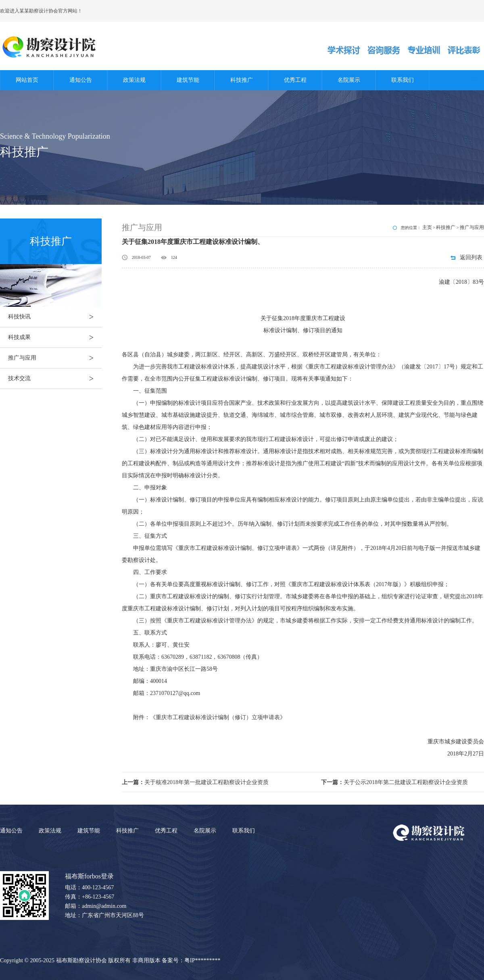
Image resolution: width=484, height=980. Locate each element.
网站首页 (27, 80)
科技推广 (242, 80)
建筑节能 (188, 80)
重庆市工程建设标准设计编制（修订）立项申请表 (218, 717)
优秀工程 (295, 80)
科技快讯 (55, 317)
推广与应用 (55, 358)
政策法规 (134, 80)
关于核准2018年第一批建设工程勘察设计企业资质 (195, 782)
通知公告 (81, 80)
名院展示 (349, 80)
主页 (427, 227)
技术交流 (55, 379)
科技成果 (55, 337)
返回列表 (471, 257)
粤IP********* (202, 960)
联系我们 (403, 80)
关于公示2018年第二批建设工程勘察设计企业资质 (394, 782)
